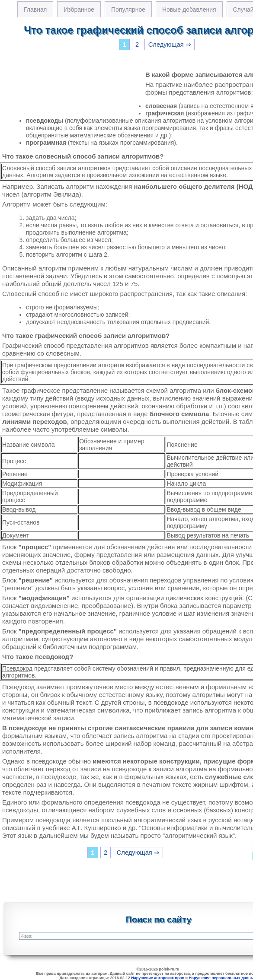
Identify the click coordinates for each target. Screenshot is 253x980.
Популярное (128, 10)
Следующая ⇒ (170, 45)
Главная (35, 10)
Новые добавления (189, 10)
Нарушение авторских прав (158, 978)
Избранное (79, 10)
